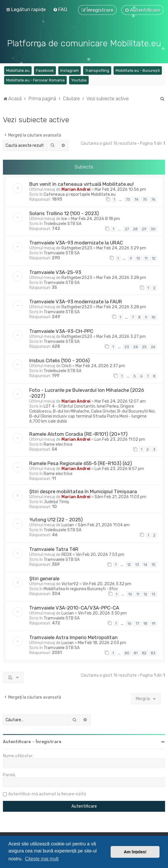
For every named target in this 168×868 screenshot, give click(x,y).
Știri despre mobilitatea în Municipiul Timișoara (83, 491)
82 (144, 652)
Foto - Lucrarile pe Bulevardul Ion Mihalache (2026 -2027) (87, 392)
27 (127, 228)
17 (137, 623)
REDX (67, 554)
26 (153, 346)
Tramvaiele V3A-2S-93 (55, 271)
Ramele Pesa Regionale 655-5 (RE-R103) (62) (81, 462)
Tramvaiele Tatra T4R (54, 548)
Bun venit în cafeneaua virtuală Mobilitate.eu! (82, 183)
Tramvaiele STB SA (62, 252)
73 (128, 199)
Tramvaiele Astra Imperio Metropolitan (73, 636)
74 (136, 199)
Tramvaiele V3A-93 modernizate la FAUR (76, 301)
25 (144, 346)
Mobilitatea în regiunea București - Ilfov (81, 588)
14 (145, 564)
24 (136, 346)
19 (154, 623)
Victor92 (70, 583)
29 (144, 228)
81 (136, 652)
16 (130, 623)
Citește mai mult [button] (42, 859)
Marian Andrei (76, 189)
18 (145, 623)
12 (154, 258)
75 (145, 199)
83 (153, 652)
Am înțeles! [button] (135, 852)
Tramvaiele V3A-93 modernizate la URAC (76, 242)
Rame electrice (58, 444)
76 (153, 199)
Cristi (66, 365)
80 (127, 652)
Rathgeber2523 (77, 247)
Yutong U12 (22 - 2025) (56, 519)
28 (135, 228)
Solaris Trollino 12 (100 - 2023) (64, 212)
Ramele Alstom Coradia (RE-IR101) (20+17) (78, 433)
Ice (64, 218)
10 (138, 258)
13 (137, 564)
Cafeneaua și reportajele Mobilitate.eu (80, 194)
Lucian (68, 524)
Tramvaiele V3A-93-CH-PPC (61, 330)
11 (146, 258)
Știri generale (44, 578)
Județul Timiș (56, 501)
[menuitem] (60, 9)
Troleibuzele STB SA (62, 223)
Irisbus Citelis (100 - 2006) (60, 360)
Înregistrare (48, 741)
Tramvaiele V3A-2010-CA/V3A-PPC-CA (74, 607)
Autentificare (17, 741)
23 (127, 346)
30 (153, 228)
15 (154, 564)
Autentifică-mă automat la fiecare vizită (47, 793)
